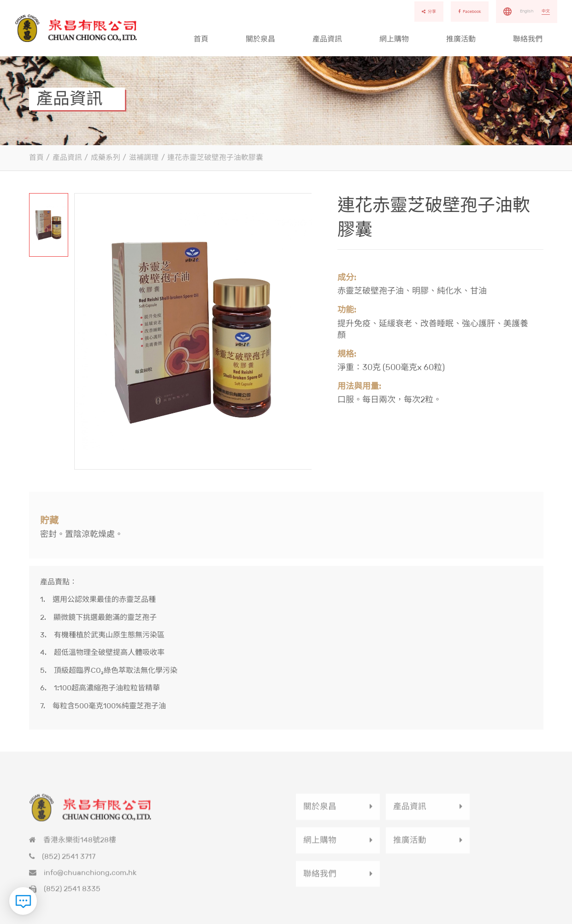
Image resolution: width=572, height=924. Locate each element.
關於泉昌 (260, 39)
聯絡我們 (528, 39)
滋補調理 (144, 157)
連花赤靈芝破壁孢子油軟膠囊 (215, 157)
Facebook (470, 12)
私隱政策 (504, 918)
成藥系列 (106, 157)
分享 (429, 12)
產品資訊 (327, 39)
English (527, 11)
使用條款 (535, 918)
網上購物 (394, 39)
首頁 (201, 39)
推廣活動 (461, 39)
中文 (546, 11)
